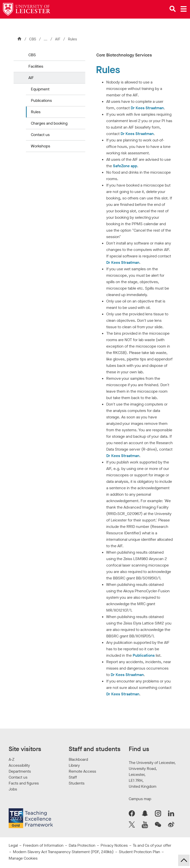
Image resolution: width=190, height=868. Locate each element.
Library (74, 765)
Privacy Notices (114, 845)
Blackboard (78, 759)
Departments (20, 771)
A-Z (11, 759)
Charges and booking (49, 123)
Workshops (41, 146)
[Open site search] (173, 9)
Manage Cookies (23, 858)
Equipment (40, 89)
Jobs (13, 789)
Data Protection (82, 845)
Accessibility (19, 765)
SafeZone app (125, 166)
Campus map (140, 799)
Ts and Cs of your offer (152, 845)
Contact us (40, 135)
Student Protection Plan (139, 852)
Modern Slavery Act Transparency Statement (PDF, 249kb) (63, 852)
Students (77, 783)
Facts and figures (24, 783)
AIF (58, 39)
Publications (41, 100)
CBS (33, 39)
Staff (73, 777)
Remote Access (82, 771)
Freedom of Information (43, 845)
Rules (36, 112)
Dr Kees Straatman (147, 108)
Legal (13, 845)
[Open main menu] (184, 9)
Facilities (36, 66)
